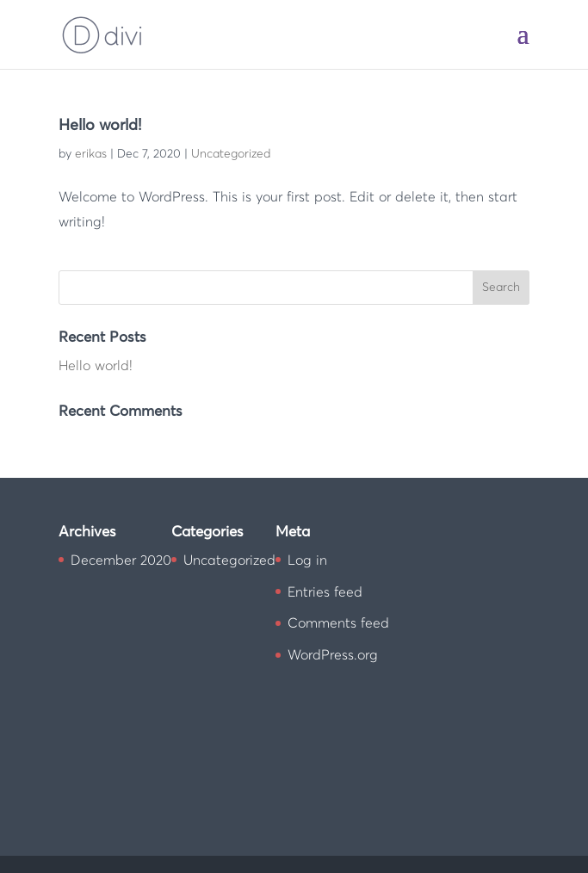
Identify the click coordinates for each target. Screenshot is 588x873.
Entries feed (325, 592)
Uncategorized (231, 154)
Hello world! (100, 126)
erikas (91, 154)
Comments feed (338, 623)
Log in (307, 560)
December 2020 (121, 560)
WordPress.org (333, 655)
